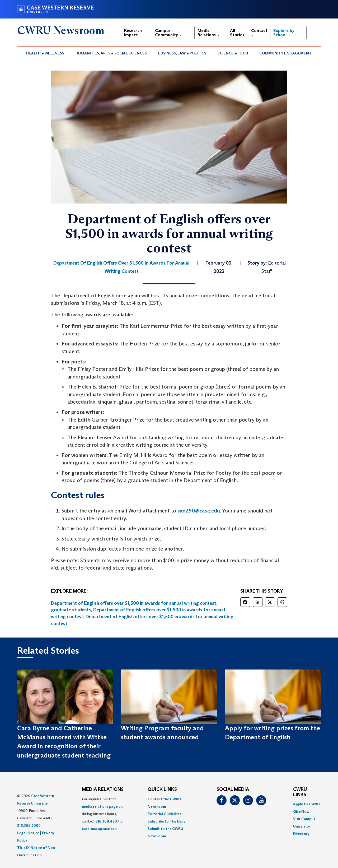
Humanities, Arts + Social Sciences (111, 53)
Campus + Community (168, 33)
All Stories (237, 33)
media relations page (100, 806)
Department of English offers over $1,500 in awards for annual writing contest (134, 603)
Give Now (301, 811)
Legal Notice (28, 833)
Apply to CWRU (306, 804)
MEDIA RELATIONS (103, 789)
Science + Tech (233, 53)
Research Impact (133, 33)
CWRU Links (300, 792)
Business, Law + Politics (182, 53)
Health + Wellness (45, 53)
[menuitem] (45, 53)
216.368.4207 (107, 821)
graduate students (71, 610)
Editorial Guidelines (164, 814)
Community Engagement (285, 53)
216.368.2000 (29, 825)
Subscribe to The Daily (166, 821)
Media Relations (208, 33)
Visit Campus (304, 819)
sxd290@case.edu (199, 511)
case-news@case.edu (99, 829)
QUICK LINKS (162, 789)
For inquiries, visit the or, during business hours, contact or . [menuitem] (103, 814)
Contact (259, 32)
